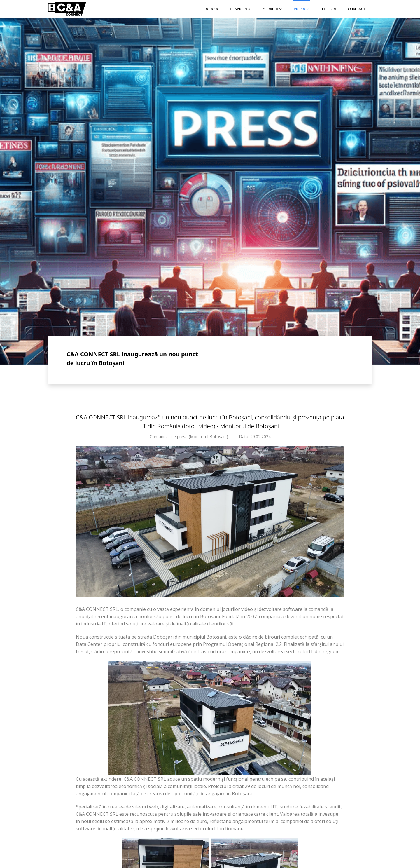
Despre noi (241, 9)
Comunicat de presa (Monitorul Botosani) (189, 436)
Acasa (212, 9)
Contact (357, 9)
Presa (302, 9)
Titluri (329, 9)
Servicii (273, 9)
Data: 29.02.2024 (255, 436)
